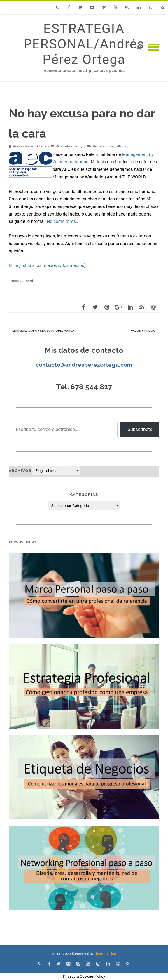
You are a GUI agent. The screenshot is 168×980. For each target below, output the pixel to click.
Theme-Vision (105, 954)
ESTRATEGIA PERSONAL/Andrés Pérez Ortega (84, 44)
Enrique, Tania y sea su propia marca (42, 331)
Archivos (20, 471)
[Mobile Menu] (153, 47)
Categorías (84, 495)
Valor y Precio (145, 331)
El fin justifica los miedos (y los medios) (47, 265)
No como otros (61, 221)
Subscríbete (140, 429)
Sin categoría (103, 146)
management (22, 281)
